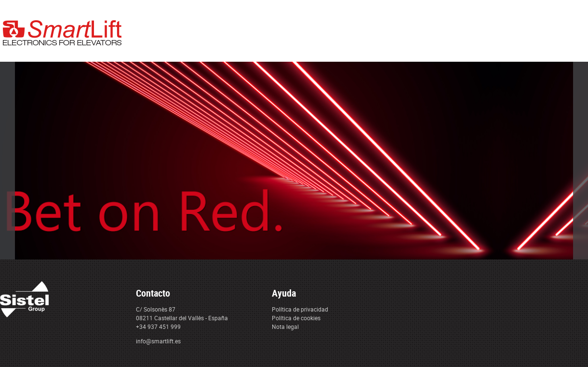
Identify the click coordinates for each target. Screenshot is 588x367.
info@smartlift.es (158, 341)
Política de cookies (296, 318)
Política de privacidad (300, 309)
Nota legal (285, 326)
